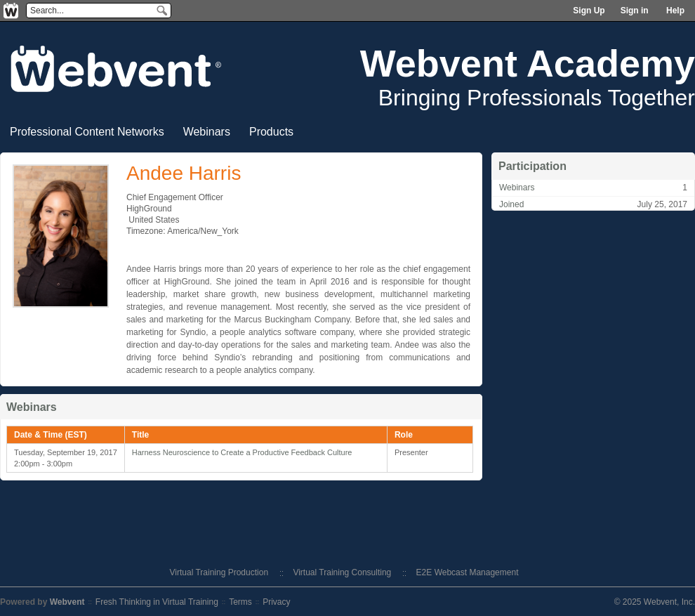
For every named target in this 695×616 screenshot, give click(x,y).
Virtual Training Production (219, 572)
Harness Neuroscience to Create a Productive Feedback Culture (242, 452)
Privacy (276, 602)
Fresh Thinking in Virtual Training (157, 602)
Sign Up (589, 11)
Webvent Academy (528, 63)
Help (675, 11)
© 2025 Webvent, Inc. (655, 602)
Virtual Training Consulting (342, 572)
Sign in (635, 11)
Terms (240, 602)
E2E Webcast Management (468, 572)
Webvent (67, 602)
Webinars (207, 132)
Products (271, 132)
